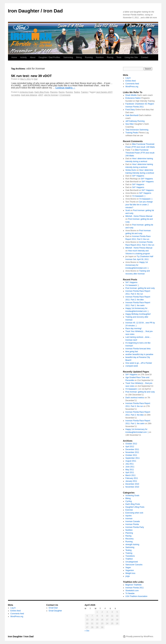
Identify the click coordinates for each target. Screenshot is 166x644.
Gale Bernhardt (132, 115)
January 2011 (131, 481)
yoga (127, 576)
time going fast (132, 352)
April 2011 (130, 472)
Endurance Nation (133, 98)
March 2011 (130, 475)
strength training (132, 544)
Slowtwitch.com (132, 591)
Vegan (128, 568)
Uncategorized (132, 562)
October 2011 (131, 455)
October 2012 (131, 444)
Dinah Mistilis (131, 95)
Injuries (129, 516)
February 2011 (132, 478)
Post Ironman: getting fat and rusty (140, 288)
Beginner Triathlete (133, 585)
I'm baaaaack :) (132, 389)
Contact (145, 57)
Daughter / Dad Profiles (49, 57)
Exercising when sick (134, 513)
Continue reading (65, 88)
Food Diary (130, 110)
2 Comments (65, 95)
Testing (77, 92)
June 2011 (130, 467)
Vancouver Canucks (134, 565)
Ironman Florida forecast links (138, 349)
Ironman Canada (133, 521)
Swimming (68, 57)
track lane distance (29, 95)
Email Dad (53, 608)
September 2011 (133, 458)
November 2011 (132, 452)
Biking (79, 57)
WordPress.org (132, 87)
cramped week (132, 366)
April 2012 (130, 447)
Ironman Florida (132, 524)
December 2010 (132, 484)
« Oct (87, 631)
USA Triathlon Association (136, 596)
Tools (119, 57)
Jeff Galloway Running (135, 121)
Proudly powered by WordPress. (140, 636)
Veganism (130, 570)
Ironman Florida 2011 (135, 588)
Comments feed (132, 84)
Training (84, 92)
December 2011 (132, 449)
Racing (110, 57)
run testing (16, 95)
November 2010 (132, 487)
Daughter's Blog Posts (135, 507)
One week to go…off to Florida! (139, 363)
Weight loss (130, 573)
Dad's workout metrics (135, 398)
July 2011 (129, 464)
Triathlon (129, 559)
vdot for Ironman (51, 95)
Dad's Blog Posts (42, 92)
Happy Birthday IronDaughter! (138, 314)
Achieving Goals (26, 92)
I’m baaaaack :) (139, 196)
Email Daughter (55, 611)
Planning (54, 92)
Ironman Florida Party (135, 527)
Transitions (130, 556)
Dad (36, 79)
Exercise (129, 510)
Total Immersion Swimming (137, 130)
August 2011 (131, 461)
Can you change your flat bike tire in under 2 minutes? (139, 205)
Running (89, 57)
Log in (128, 78)
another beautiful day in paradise (139, 354)
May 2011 (130, 470)
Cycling (129, 501)
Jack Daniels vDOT (104, 92)
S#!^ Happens (138, 176)
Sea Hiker (130, 124)
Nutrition (100, 57)
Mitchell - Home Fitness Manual (139, 216)
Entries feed (131, 81)
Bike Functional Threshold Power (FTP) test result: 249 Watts (140, 153)
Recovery (129, 539)
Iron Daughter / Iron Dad (35, 11)
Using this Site (131, 57)
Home (14, 57)
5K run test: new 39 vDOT (31, 76)
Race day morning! (133, 328)
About (33, 57)
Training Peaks (132, 133)
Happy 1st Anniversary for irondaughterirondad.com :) (137, 265)
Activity (23, 57)
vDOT (41, 95)
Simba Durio (131, 170)
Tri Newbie (130, 593)
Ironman (129, 519)
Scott (128, 210)
